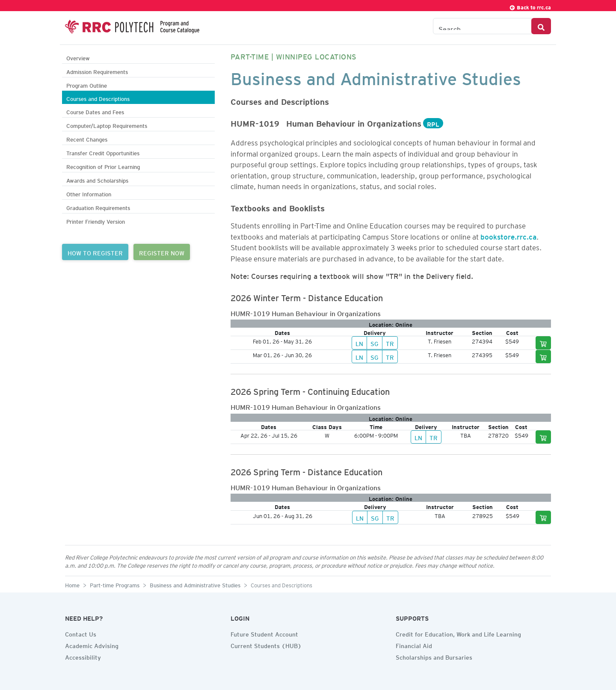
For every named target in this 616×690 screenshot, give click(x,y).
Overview (78, 57)
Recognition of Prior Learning (103, 166)
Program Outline (87, 84)
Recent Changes (87, 138)
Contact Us (81, 633)
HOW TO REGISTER (95, 252)
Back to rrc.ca (530, 6)
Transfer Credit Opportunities (103, 152)
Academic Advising (92, 645)
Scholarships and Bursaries (434, 656)
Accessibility (83, 656)
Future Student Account (264, 633)
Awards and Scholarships (97, 179)
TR (390, 343)
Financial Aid (414, 645)
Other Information (89, 193)
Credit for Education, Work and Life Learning (458, 633)
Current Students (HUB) (266, 645)
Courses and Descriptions (98, 98)
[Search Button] (541, 26)
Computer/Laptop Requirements (107, 125)
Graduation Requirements (98, 207)
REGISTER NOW (162, 252)
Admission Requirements (97, 71)
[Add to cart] (543, 343)
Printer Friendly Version (96, 221)
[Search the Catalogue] (482, 26)
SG (375, 343)
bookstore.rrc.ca (508, 235)
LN (359, 343)
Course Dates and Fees (95, 111)
